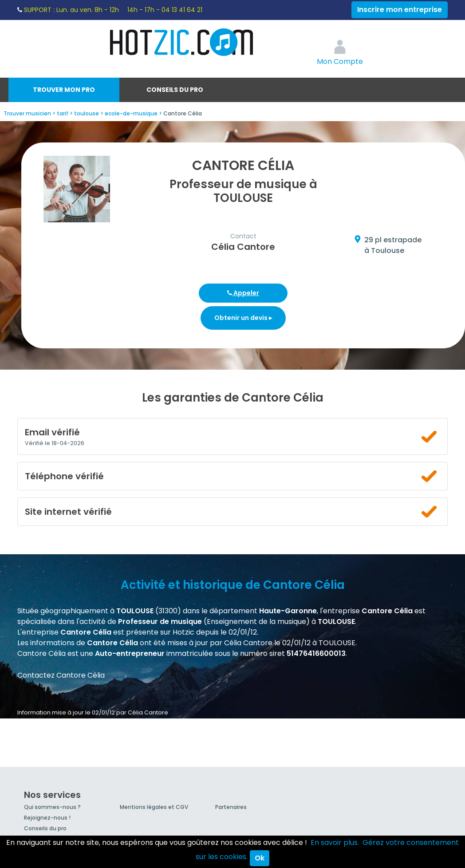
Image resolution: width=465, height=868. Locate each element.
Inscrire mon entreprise (400, 10)
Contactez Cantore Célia (61, 675)
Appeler (243, 293)
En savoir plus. (335, 842)
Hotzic (182, 42)
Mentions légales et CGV (154, 807)
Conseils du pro (175, 90)
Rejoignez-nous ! (47, 818)
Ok (260, 858)
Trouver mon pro (64, 90)
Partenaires (231, 807)
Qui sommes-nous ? (52, 807)
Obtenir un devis (243, 318)
